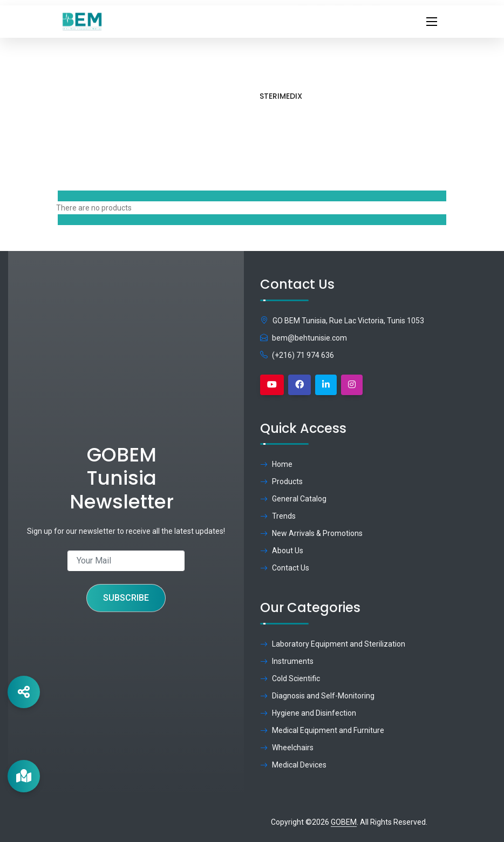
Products (312, 118)
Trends (278, 516)
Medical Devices (293, 765)
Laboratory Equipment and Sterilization (333, 644)
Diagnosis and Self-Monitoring (317, 696)
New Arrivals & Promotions (311, 533)
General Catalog (293, 499)
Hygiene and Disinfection (308, 713)
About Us (282, 551)
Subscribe (126, 598)
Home (270, 118)
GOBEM (344, 822)
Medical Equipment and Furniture (322, 730)
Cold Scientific (290, 678)
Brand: (367, 119)
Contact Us (285, 568)
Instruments (287, 661)
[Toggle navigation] (432, 22)
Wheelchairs (287, 748)
